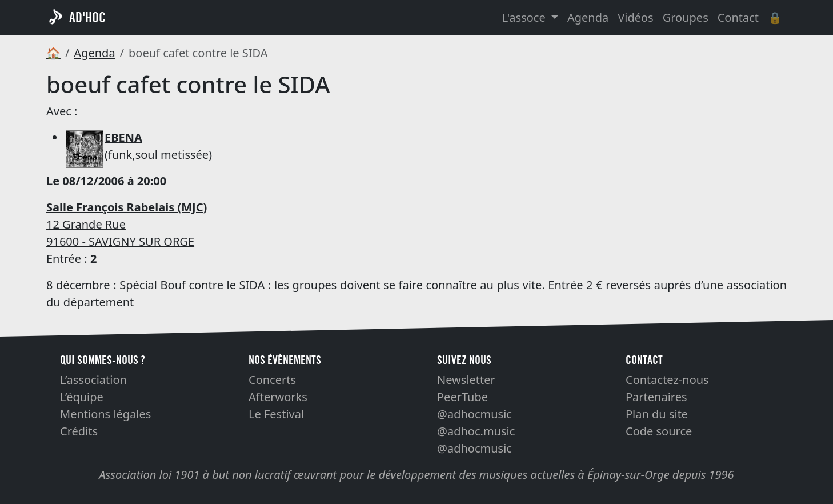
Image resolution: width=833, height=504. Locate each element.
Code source (659, 431)
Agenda (588, 17)
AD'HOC (87, 17)
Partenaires (656, 397)
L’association (93, 380)
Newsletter (466, 380)
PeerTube (462, 397)
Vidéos (635, 17)
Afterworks (278, 397)
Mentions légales (105, 414)
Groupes (686, 17)
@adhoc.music (476, 431)
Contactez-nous (667, 380)
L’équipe (82, 397)
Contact (738, 17)
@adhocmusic (474, 414)
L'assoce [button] (525, 17)
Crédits (79, 431)
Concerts (272, 380)
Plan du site (657, 414)
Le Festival (276, 414)
